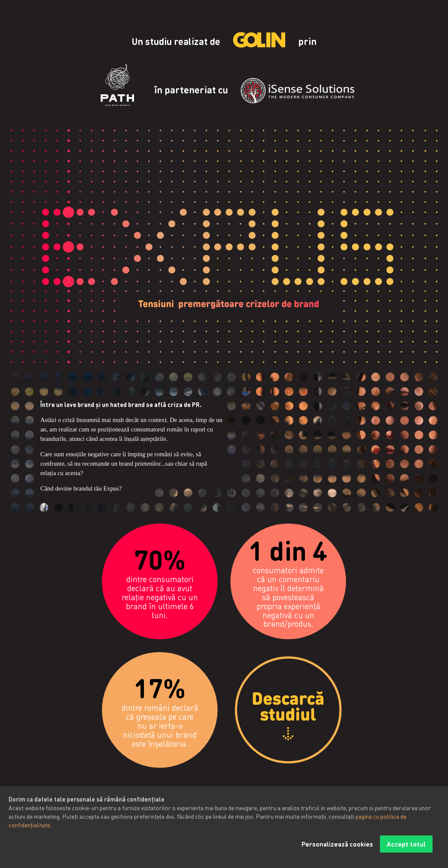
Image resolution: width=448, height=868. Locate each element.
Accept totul (406, 852)
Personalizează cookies (337, 852)
